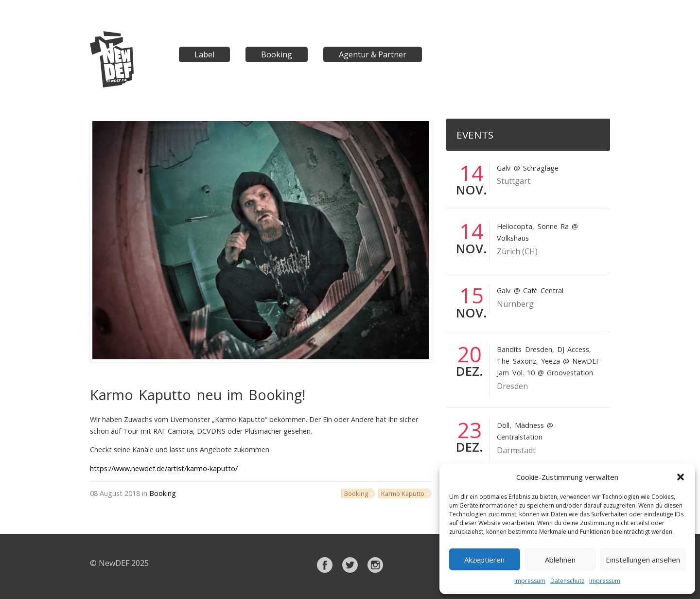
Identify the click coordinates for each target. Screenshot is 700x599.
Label (204, 54)
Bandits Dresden (524, 349)
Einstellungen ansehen (643, 560)
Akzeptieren (484, 560)
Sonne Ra (553, 226)
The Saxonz (516, 361)
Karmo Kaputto (403, 493)
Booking (277, 54)
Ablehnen (560, 560)
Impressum (530, 581)
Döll (503, 425)
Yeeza (551, 361)
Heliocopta (515, 226)
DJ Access (573, 349)
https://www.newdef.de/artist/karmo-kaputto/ (164, 468)
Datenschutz (567, 581)
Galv (504, 168)
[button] (681, 477)
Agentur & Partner (373, 54)
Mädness (529, 425)
